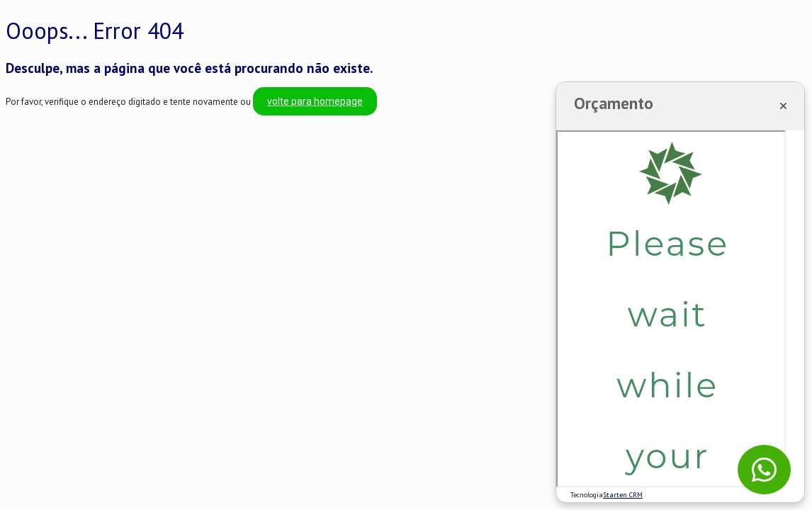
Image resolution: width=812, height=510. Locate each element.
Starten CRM (623, 495)
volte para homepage (315, 101)
